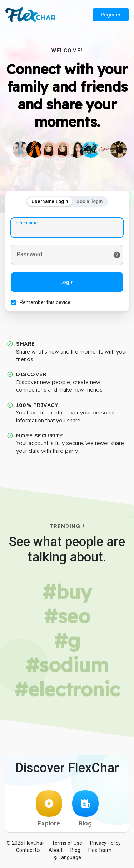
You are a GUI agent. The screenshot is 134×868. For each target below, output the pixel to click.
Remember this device (45, 302)
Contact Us (28, 850)
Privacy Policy (105, 843)
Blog (85, 808)
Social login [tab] (90, 201)
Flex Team (100, 850)
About (56, 850)
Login (67, 282)
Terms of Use (67, 843)
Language (67, 857)
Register (111, 15)
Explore (49, 808)
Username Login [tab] (50, 201)
